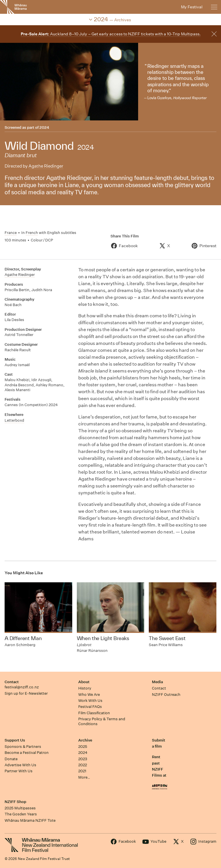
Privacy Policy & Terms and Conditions (102, 721)
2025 (83, 747)
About (84, 682)
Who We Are (89, 695)
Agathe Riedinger (46, 166)
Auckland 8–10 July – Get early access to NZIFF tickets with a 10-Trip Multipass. (111, 34)
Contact (12, 682)
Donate (11, 759)
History (85, 688)
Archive (85, 740)
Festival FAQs (90, 707)
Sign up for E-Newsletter (26, 693)
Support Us (15, 740)
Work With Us (90, 701)
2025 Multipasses (20, 808)
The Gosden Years (21, 814)
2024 (44, 127)
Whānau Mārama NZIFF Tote (30, 820)
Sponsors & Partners (23, 747)
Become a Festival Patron (27, 753)
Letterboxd (14, 420)
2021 (82, 771)
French (32, 233)
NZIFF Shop (15, 802)
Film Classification (94, 713)
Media (157, 682)
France (11, 233)
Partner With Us (19, 771)
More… (84, 777)
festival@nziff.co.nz (22, 687)
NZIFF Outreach (166, 695)
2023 (83, 759)
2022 (83, 765)
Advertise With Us (20, 765)
